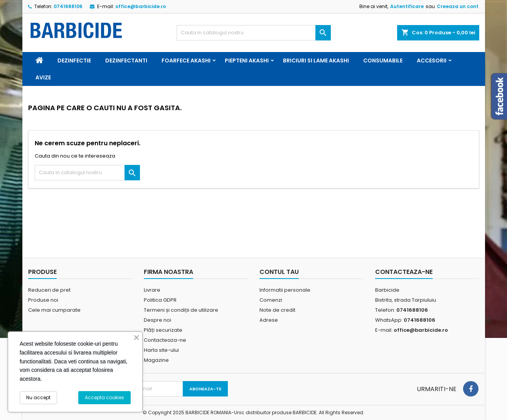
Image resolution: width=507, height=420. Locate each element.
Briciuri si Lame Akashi (316, 60)
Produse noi (43, 300)
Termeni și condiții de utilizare (181, 310)
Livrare (152, 290)
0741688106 (68, 6)
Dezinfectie (74, 60)
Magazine (156, 360)
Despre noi (157, 320)
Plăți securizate (163, 330)
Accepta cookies (104, 397)
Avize (43, 77)
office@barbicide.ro (141, 6)
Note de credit (277, 310)
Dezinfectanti (126, 60)
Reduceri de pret (49, 290)
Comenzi (271, 300)
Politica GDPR (160, 300)
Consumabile (383, 60)
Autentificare (407, 6)
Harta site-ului (161, 350)
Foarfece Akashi (186, 60)
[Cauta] (254, 33)
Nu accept (38, 397)
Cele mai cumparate (54, 310)
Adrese (269, 320)
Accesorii (432, 60)
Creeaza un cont (458, 6)
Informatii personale (285, 290)
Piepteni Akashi (247, 60)
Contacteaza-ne (165, 340)
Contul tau (279, 272)
